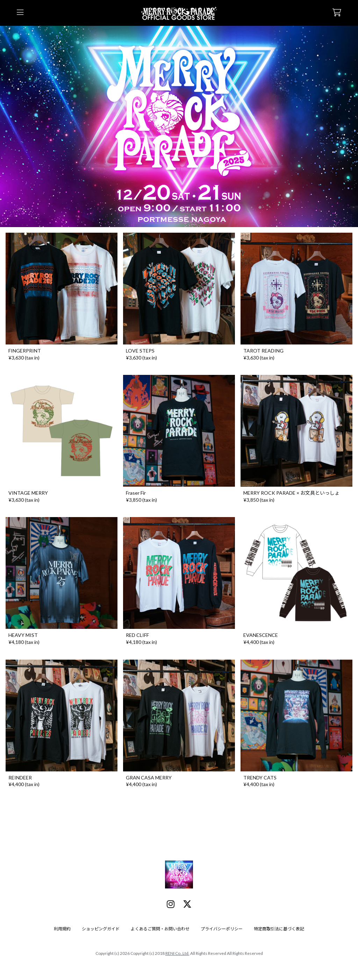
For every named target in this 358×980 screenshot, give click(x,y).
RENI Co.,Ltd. (177, 953)
